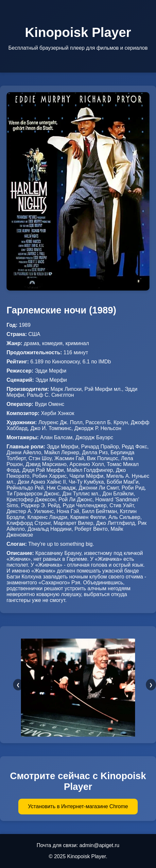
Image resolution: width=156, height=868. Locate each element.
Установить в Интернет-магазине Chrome (78, 806)
